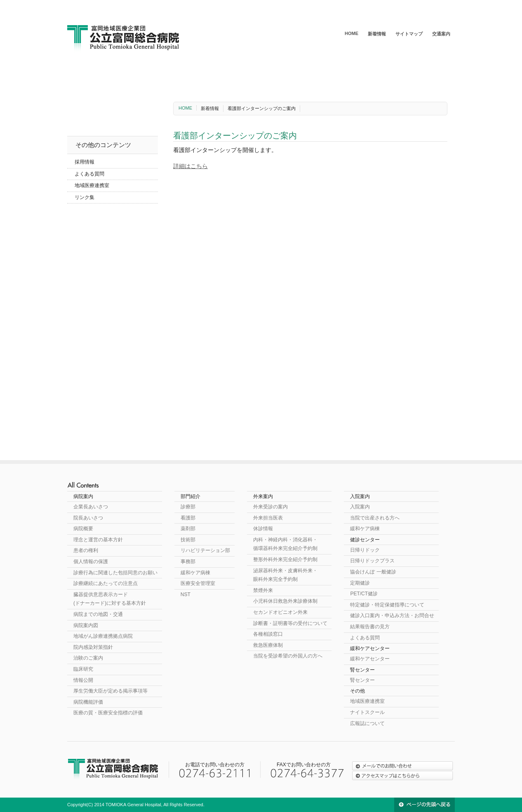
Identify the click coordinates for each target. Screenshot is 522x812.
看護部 (188, 518)
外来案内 (196, 73)
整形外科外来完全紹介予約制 (285, 559)
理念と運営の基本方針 (98, 540)
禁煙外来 (263, 590)
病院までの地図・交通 (98, 614)
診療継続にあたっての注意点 (106, 583)
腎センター (428, 73)
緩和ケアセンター (368, 73)
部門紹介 (145, 73)
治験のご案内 (88, 658)
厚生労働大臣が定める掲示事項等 (111, 691)
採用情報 (85, 162)
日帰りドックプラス (372, 561)
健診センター (304, 73)
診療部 (188, 507)
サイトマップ (409, 34)
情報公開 (83, 680)
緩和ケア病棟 (195, 573)
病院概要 (83, 529)
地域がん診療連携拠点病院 (103, 636)
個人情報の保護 (91, 562)
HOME (352, 33)
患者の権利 (86, 550)
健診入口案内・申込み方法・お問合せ (392, 615)
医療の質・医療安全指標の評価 (108, 713)
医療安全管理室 (198, 583)
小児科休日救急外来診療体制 (285, 601)
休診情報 (263, 529)
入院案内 (248, 73)
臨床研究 (83, 669)
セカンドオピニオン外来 (280, 612)
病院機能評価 (88, 702)
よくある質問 (89, 174)
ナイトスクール (367, 712)
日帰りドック (365, 550)
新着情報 (377, 34)
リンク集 (85, 197)
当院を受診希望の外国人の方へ (288, 656)
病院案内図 (86, 625)
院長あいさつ (88, 518)
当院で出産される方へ (375, 518)
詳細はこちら (190, 166)
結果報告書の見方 (370, 627)
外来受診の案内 (270, 507)
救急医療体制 (268, 645)
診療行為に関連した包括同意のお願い (115, 573)
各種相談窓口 (268, 634)
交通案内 (441, 34)
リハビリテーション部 (205, 550)
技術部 (188, 540)
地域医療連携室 (92, 185)
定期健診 (360, 583)
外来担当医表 (268, 518)
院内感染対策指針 (93, 647)
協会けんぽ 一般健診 (373, 572)
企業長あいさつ (91, 507)
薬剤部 (188, 529)
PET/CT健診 (364, 594)
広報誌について (367, 723)
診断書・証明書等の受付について (290, 623)
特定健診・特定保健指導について (387, 605)
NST (186, 594)
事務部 (188, 562)
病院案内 (93, 73)
